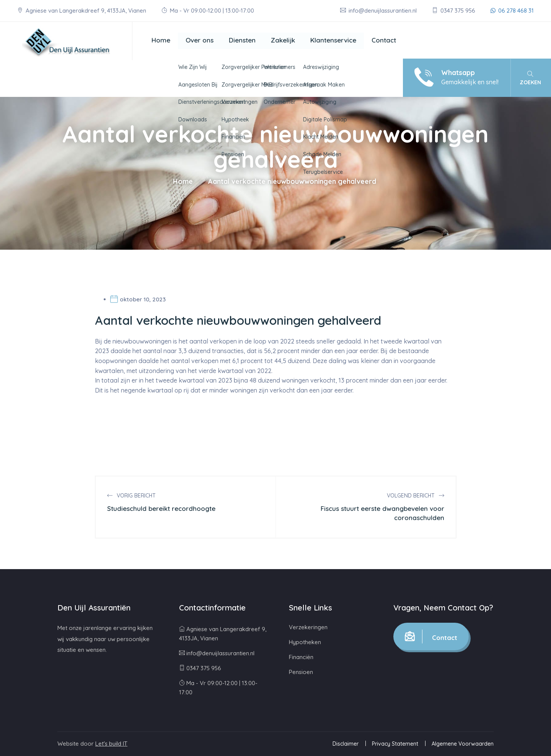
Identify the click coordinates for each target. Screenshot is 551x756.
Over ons (200, 40)
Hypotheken (305, 642)
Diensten (242, 40)
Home (161, 40)
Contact (384, 40)
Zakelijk (283, 40)
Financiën (301, 657)
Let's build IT (111, 744)
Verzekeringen (308, 627)
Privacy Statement (395, 744)
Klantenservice (333, 40)
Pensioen (301, 672)
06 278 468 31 (512, 11)
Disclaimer (346, 744)
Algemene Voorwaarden (463, 744)
